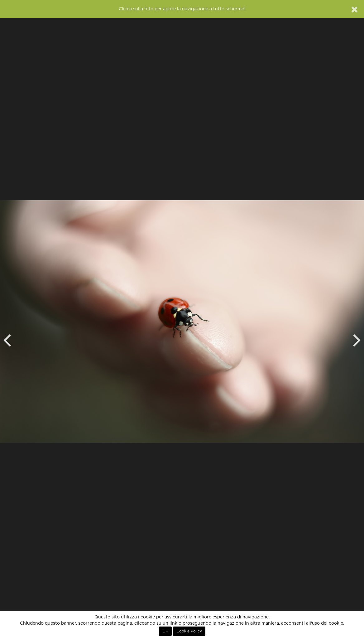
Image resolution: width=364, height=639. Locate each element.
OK (165, 631)
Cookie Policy (189, 631)
